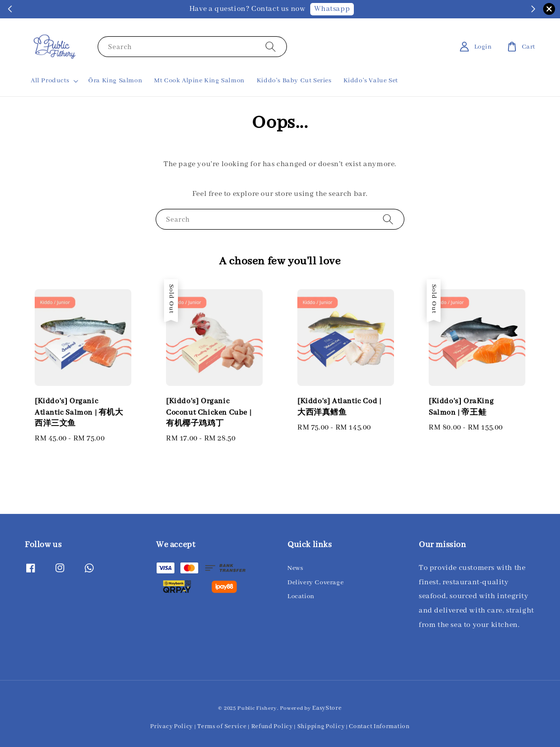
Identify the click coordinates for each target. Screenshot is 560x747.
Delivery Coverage (315, 583)
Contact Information (379, 726)
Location (301, 596)
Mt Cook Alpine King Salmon (199, 81)
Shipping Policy (321, 726)
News (295, 568)
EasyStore (327, 708)
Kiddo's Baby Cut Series (294, 81)
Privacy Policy (171, 726)
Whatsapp (332, 9)
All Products (50, 81)
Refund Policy (272, 726)
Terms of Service (222, 726)
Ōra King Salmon (115, 81)
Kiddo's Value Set (371, 81)
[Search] (271, 46)
